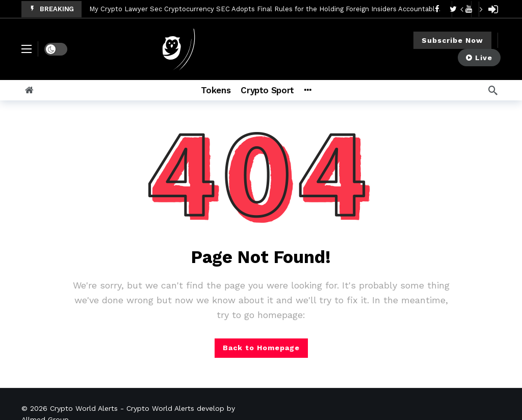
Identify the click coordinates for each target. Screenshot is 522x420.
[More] (321, 90)
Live (479, 58)
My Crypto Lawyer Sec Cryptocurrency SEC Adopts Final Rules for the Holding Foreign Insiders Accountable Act (270, 9)
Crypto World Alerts (84, 408)
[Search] (493, 90)
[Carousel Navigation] (471, 9)
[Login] (493, 9)
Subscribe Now (452, 40)
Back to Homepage (261, 348)
